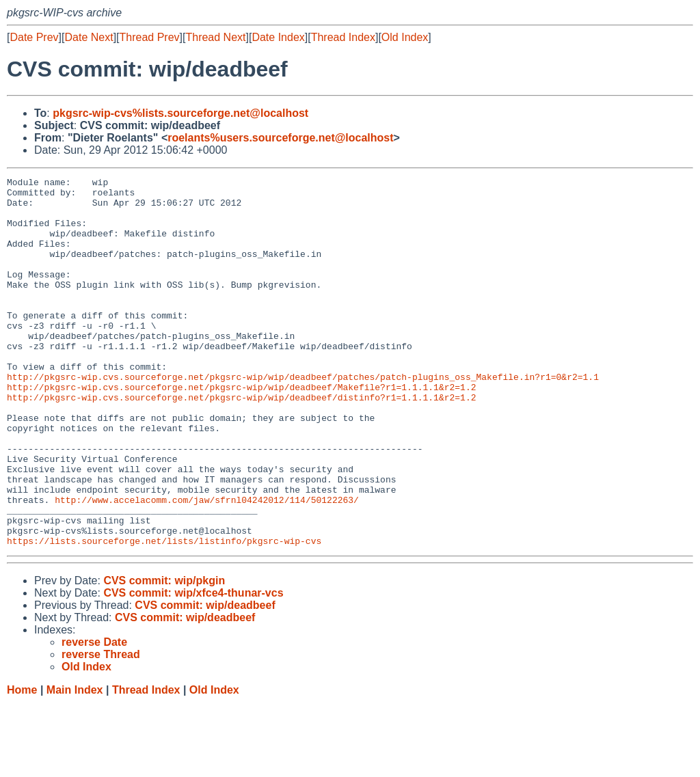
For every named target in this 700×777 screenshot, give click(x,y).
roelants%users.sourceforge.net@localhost (280, 138)
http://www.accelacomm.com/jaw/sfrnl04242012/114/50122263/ (207, 565)
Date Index (278, 37)
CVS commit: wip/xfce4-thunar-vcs (193, 667)
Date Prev (34, 37)
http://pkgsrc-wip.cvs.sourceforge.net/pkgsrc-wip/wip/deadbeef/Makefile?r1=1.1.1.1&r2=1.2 (241, 430)
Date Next (89, 37)
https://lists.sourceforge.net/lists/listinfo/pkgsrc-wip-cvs (164, 614)
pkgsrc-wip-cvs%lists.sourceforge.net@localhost (180, 113)
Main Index (75, 764)
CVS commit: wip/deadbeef (205, 679)
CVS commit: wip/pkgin (164, 654)
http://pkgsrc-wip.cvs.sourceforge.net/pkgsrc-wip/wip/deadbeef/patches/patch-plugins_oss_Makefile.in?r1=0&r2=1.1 (303, 418)
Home (22, 764)
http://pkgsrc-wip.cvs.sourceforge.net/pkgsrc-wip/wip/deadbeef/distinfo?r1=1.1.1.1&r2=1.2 (241, 442)
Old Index (405, 37)
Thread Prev (150, 37)
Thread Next (215, 37)
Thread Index (343, 37)
